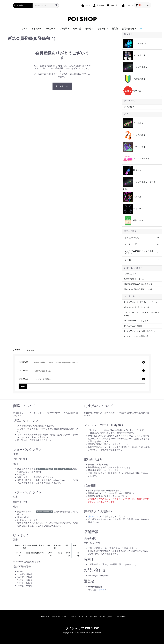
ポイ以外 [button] (35, 29)
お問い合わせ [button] (128, 29)
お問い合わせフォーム (134, 279)
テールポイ (133, 123)
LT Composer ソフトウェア (136, 321)
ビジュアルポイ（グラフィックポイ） (141, 184)
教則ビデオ (133, 221)
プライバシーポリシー (78, 616)
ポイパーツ (133, 209)
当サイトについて (59, 616)
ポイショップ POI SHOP (82, 628)
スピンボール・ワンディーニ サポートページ (142, 314)
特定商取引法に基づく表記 (101, 616)
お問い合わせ (120, 616)
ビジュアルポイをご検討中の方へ (139, 331)
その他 (128, 260)
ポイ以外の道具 (132, 238)
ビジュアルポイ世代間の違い (137, 336)
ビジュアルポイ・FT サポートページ (141, 302)
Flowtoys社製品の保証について (138, 284)
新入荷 (115, 29)
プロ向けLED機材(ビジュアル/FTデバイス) (140, 252)
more (23, 386)
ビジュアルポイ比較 (133, 326)
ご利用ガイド (130, 274)
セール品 (77, 29)
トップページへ (62, 86)
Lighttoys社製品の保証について (138, 289)
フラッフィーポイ (136, 159)
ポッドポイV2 (134, 44)
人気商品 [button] (63, 29)
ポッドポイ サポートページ (137, 307)
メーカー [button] (49, 29)
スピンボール (134, 55)
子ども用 (132, 197)
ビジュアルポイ (135, 67)
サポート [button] (102, 29)
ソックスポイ (134, 135)
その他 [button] (89, 29)
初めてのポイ (134, 79)
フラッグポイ (134, 147)
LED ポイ (132, 170)
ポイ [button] (24, 29)
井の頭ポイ (93, 517)
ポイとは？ (129, 107)
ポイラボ (100, 590)
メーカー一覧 (131, 244)
